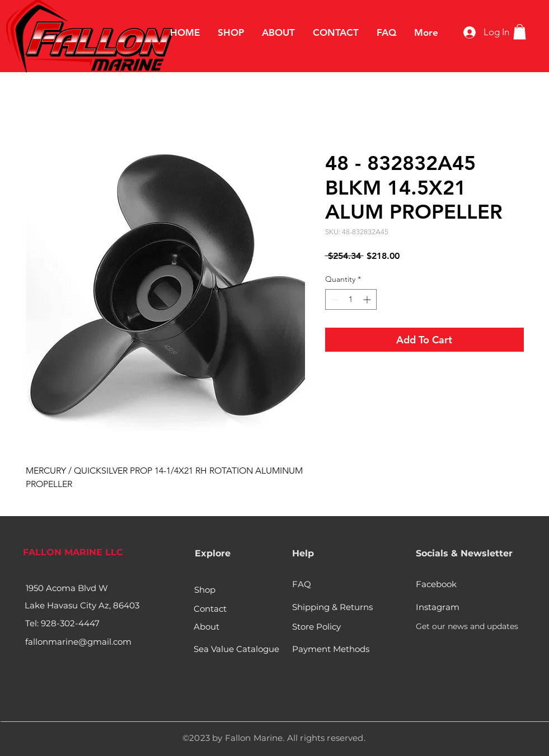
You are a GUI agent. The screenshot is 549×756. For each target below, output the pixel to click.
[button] (520, 32)
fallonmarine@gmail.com (78, 642)
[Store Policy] (317, 626)
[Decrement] (334, 299)
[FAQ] (305, 584)
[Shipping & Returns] (334, 607)
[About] (210, 626)
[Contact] (210, 608)
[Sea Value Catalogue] (237, 649)
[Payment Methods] (332, 649)
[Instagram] (438, 607)
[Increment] (368, 299)
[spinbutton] (351, 299)
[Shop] (205, 589)
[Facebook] (438, 584)
